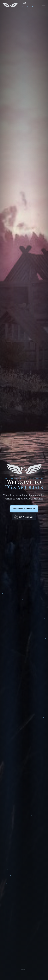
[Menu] (43, 5)
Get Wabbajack (24, 517)
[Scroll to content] (24, 973)
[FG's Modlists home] (20, 5)
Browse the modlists (24, 509)
